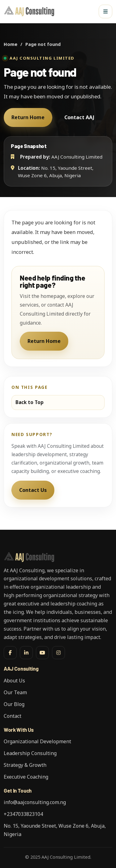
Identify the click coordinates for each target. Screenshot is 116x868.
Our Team (15, 692)
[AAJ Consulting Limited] (30, 11)
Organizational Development (37, 741)
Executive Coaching (26, 777)
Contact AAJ (79, 117)
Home (11, 44)
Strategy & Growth (25, 765)
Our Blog (14, 704)
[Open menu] (105, 11)
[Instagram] (58, 653)
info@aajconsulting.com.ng (35, 802)
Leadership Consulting (30, 753)
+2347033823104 (23, 814)
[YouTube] (42, 653)
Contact (13, 716)
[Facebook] (10, 653)
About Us (14, 681)
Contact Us (33, 490)
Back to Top (30, 402)
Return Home (28, 117)
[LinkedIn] (26, 653)
